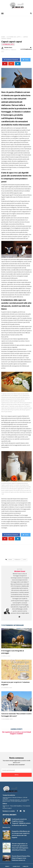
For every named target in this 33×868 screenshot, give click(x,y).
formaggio (18, 560)
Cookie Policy (16, 866)
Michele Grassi (20, 571)
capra (10, 560)
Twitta (26, 60)
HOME (3, 37)
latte (25, 560)
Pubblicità (25, 866)
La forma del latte (14, 37)
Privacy (7, 866)
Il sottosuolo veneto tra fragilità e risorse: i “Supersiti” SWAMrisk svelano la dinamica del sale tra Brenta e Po (16, 823)
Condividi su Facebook (11, 60)
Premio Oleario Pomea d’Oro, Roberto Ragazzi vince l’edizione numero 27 (21, 858)
